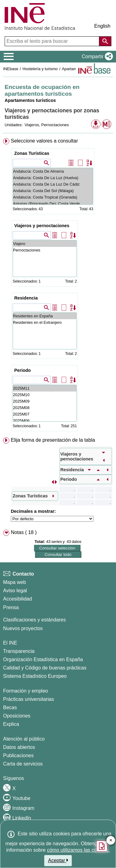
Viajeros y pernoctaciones (42, 226)
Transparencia (19, 651)
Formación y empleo (26, 691)
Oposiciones (17, 716)
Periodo (23, 370)
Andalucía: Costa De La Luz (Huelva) (53, 178)
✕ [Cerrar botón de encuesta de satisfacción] (111, 840)
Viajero (45, 244)
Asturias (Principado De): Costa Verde (53, 204)
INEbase (11, 69)
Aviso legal (15, 591)
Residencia (26, 298)
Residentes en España (45, 316)
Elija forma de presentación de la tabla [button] (53, 440)
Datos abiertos (19, 747)
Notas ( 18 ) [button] (24, 532)
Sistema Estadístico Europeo (35, 676)
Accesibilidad (17, 599)
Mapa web (15, 582)
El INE (10, 643)
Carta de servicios (23, 764)
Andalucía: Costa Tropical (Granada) (53, 197)
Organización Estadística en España (43, 659)
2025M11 (45, 388)
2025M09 (45, 401)
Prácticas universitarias (29, 699)
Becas (10, 707)
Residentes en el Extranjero (45, 322)
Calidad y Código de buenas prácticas (45, 668)
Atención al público (24, 739)
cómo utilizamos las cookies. (78, 850)
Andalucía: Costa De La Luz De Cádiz (53, 184)
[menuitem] (58, 286)
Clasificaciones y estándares (34, 620)
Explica (11, 724)
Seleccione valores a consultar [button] (44, 141)
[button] (96, 57)
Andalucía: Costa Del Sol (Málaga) (53, 191)
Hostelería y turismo (40, 69)
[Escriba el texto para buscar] (53, 41)
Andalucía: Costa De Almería (53, 171)
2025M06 (45, 421)
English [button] (102, 26)
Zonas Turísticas (32, 153)
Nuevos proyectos (23, 628)
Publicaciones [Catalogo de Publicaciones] (18, 755)
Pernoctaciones (45, 250)
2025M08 (45, 408)
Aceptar (58, 860)
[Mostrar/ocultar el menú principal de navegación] (9, 57)
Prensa (11, 607)
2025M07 (45, 414)
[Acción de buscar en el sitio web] (105, 41)
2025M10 (45, 395)
